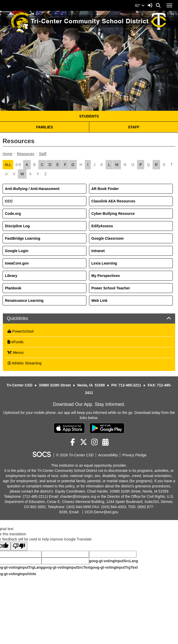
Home (7, 154)
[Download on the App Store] (69, 428)
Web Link (99, 301)
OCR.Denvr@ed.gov (101, 512)
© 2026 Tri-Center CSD (75, 455)
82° (140, 5)
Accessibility (108, 455)
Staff (43, 154)
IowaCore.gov (17, 263)
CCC (9, 201)
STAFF (134, 127)
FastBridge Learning (23, 238)
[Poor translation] (19, 546)
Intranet (98, 251)
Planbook (13, 288)
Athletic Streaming (25, 363)
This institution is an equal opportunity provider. (89, 465)
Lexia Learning (104, 263)
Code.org (13, 214)
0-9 (18, 165)
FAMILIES (44, 127)
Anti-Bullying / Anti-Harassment (32, 189)
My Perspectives (106, 276)
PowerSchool (20, 331)
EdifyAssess (102, 226)
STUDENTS (89, 116)
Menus (16, 353)
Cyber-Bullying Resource (113, 214)
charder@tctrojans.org (78, 496)
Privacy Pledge (134, 455)
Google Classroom (107, 238)
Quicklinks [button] (23, 319)
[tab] (89, 319)
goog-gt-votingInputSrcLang (114, 561)
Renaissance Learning (24, 301)
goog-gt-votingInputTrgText (114, 567)
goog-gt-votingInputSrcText (67, 567)
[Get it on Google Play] (107, 428)
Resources (26, 154)
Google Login (17, 251)
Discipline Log (17, 226)
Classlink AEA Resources (113, 201)
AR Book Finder (105, 189)
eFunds (16, 342)
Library (11, 276)
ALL (8, 165)
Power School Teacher (111, 288)
